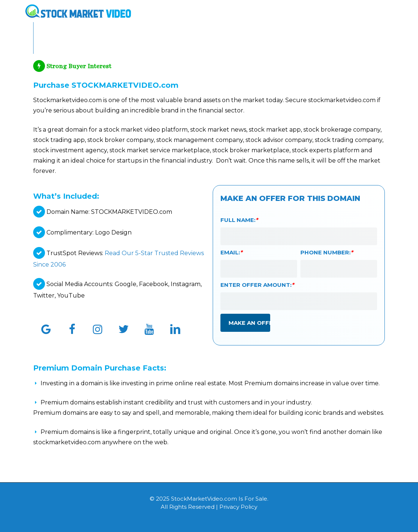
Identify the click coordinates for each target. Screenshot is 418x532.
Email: (231, 252)
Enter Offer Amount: (257, 285)
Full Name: (239, 220)
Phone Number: (327, 252)
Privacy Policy (238, 507)
